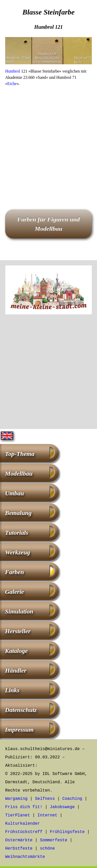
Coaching (72, 799)
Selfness (45, 799)
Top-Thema (20, 454)
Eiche (12, 84)
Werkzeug (17, 552)
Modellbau (19, 474)
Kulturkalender (23, 824)
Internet (47, 815)
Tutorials (17, 533)
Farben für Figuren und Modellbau (48, 224)
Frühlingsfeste (67, 832)
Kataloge (16, 651)
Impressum (19, 730)
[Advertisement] (48, 141)
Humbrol (13, 71)
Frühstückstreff (24, 832)
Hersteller (18, 631)
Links (12, 690)
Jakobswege (62, 807)
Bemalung (18, 513)
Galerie (14, 592)
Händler (16, 671)
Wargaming (16, 799)
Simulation (19, 611)
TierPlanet (18, 815)
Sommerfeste (54, 840)
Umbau (14, 493)
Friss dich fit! (24, 807)
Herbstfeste (19, 849)
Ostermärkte (19, 840)
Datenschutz (21, 710)
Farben (14, 572)
